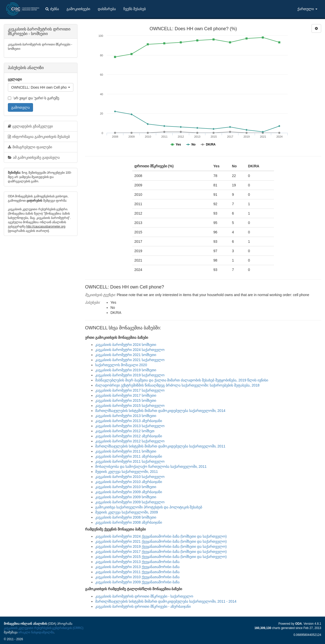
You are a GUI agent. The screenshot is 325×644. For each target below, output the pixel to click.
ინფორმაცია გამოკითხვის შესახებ (39, 137)
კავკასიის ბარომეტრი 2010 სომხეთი (126, 487)
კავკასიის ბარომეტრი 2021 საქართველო (130, 360)
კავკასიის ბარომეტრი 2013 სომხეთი (126, 416)
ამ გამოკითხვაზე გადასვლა (34, 157)
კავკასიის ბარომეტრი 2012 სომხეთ (125, 431)
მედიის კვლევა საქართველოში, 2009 (127, 512)
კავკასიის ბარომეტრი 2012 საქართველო (130, 441)
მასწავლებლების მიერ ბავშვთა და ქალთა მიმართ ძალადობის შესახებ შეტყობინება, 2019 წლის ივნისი (182, 380)
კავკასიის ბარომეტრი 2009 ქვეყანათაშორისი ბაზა (137, 582)
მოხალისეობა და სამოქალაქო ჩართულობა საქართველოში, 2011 (151, 466)
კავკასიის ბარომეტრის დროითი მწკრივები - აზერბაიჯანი (143, 606)
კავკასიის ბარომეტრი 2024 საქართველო (130, 350)
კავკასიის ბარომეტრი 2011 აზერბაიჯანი (129, 456)
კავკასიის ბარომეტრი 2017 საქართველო (130, 390)
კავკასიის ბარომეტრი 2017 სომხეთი (126, 395)
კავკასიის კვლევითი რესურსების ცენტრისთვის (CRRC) (44, 628)
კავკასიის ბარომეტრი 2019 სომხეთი (126, 370)
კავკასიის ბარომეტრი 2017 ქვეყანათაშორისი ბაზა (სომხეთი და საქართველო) (161, 552)
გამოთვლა (20, 107)
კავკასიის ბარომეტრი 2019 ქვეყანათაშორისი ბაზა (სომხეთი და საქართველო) (161, 546)
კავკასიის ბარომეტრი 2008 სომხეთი (126, 517)
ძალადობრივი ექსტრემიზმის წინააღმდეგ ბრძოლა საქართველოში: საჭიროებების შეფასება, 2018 (177, 385)
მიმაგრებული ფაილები (30, 147)
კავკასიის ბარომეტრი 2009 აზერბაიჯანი (129, 492)
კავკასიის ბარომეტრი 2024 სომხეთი (126, 345)
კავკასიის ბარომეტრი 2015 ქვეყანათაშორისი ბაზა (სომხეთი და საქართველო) (161, 557)
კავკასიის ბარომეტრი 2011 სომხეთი (126, 451)
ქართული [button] (307, 9)
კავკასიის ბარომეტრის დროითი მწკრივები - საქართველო (144, 596)
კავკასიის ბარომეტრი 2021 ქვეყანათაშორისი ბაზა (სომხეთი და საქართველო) (161, 541)
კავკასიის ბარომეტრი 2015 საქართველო (130, 406)
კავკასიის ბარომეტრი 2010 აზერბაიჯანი (129, 482)
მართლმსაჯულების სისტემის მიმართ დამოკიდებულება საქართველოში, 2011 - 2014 (166, 601)
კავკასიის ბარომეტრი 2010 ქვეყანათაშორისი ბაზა (137, 577)
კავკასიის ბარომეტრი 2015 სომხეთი (126, 400)
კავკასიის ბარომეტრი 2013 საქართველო (130, 426)
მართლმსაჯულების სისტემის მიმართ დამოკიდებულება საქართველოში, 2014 (160, 411)
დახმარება (107, 9)
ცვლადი (15, 79)
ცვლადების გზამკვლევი (30, 126)
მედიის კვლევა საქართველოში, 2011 (127, 472)
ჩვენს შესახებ (135, 9)
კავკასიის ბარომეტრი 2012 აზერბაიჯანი (129, 436)
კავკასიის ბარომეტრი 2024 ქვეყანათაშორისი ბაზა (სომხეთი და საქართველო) (161, 536)
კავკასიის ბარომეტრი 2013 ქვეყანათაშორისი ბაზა (137, 562)
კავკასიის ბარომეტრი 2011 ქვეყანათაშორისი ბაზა (137, 572)
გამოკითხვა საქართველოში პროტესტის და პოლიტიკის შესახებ (149, 507)
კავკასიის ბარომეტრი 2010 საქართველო (130, 477)
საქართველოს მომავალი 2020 (121, 365)
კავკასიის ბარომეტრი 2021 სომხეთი (126, 355)
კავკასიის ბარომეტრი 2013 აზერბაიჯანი (129, 421)
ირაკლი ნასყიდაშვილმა (36, 632)
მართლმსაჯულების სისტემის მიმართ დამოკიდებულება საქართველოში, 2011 (160, 446)
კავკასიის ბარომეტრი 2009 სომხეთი (126, 497)
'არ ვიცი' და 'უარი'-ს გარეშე (34, 98)
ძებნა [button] (52, 9)
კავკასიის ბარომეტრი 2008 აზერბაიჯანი (129, 522)
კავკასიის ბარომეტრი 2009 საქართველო (130, 502)
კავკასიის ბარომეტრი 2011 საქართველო (130, 461)
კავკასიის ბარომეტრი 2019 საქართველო (130, 375)
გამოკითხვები (78, 9)
